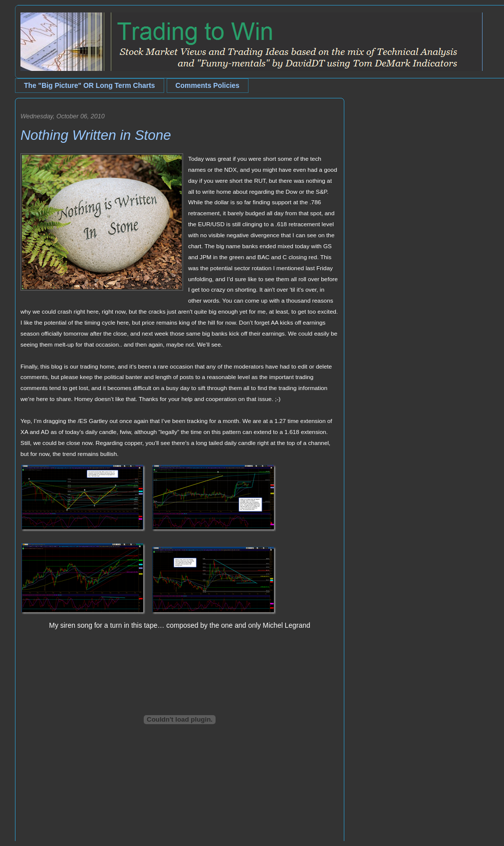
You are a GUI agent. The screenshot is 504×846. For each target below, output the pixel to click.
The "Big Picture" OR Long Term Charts (90, 85)
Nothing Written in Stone (96, 135)
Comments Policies (208, 85)
